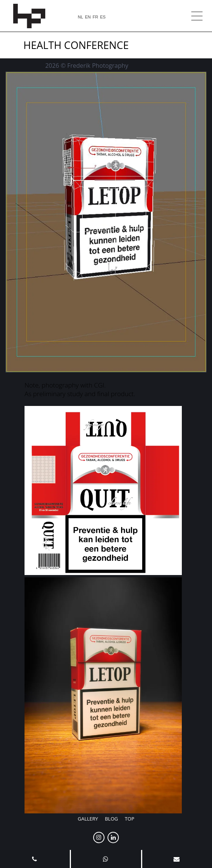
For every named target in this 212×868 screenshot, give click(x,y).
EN (88, 17)
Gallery (88, 819)
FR (96, 17)
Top (130, 819)
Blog (111, 819)
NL (80, 17)
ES (103, 17)
